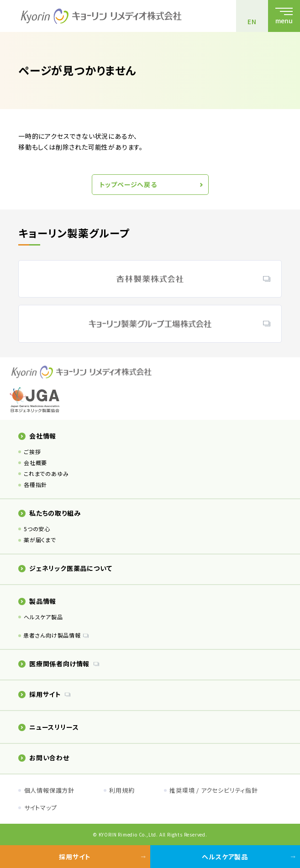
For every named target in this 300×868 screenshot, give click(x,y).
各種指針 (35, 484)
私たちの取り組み (49, 513)
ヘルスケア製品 (43, 617)
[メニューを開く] (284, 16)
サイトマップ (41, 808)
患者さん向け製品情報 (52, 635)
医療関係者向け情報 (54, 664)
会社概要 (35, 463)
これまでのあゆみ (46, 473)
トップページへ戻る (128, 184)
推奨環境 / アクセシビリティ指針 (214, 790)
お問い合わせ (44, 758)
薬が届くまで (40, 540)
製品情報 (37, 601)
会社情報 (37, 436)
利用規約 (122, 790)
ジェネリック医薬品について (65, 568)
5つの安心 (37, 529)
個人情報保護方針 (49, 790)
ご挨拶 (32, 452)
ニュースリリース (48, 727)
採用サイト (40, 694)
